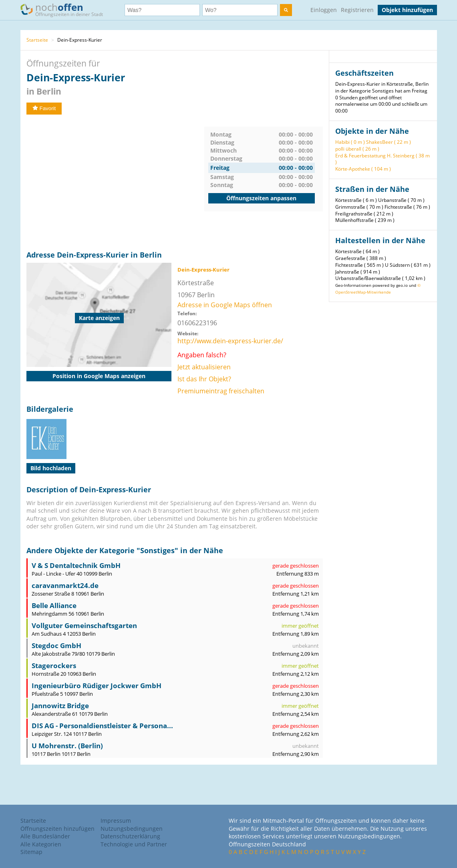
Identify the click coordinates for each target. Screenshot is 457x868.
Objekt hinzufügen (407, 10)
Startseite (37, 40)
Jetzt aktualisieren (204, 367)
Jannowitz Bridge (60, 706)
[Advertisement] (115, 183)
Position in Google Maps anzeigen (99, 376)
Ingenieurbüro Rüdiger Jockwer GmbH (97, 686)
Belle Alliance (54, 605)
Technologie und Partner (134, 844)
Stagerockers (54, 666)
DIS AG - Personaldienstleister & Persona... (102, 726)
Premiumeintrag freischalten (221, 391)
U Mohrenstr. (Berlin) (67, 746)
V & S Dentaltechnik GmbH (76, 565)
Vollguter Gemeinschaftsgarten (84, 625)
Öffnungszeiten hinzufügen (57, 829)
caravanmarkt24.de (65, 585)
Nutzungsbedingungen (132, 829)
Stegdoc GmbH (56, 645)
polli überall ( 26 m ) (357, 149)
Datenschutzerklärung (130, 836)
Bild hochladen (51, 468)
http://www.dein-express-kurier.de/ (230, 341)
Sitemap (31, 852)
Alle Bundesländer (45, 836)
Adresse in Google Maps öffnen (225, 305)
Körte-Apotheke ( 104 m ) (363, 169)
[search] (286, 10)
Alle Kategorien (41, 844)
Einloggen (324, 10)
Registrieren (357, 10)
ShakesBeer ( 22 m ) (389, 142)
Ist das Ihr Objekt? (204, 379)
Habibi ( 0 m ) (350, 142)
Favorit (44, 108)
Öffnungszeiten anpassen (261, 198)
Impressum (116, 821)
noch (65, 9)
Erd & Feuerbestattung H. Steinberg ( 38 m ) (383, 159)
